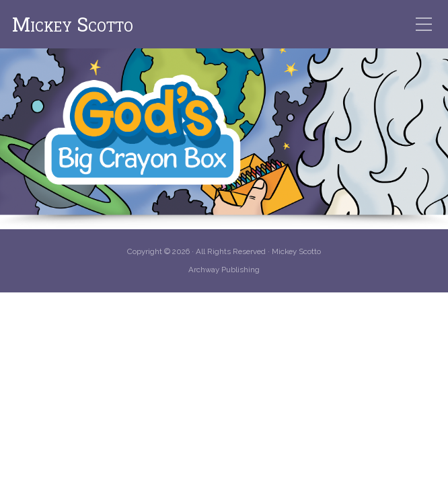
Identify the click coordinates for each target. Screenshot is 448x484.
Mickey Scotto (73, 25)
